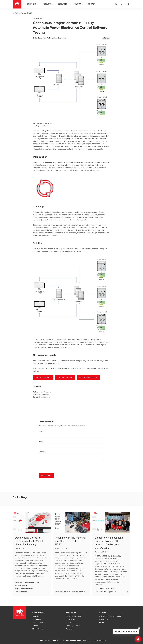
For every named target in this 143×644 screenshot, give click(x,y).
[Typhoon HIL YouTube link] (103, 623)
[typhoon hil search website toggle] (116, 4)
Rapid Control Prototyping (24, 589)
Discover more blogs (65, 378)
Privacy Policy (82, 641)
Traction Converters (79, 592)
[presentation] (54, 468)
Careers (35, 626)
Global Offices (38, 629)
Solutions (32, 4)
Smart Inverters (63, 38)
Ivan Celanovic (47, 123)
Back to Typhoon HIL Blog (23, 13)
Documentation (72, 623)
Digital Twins (37, 38)
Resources (62, 4)
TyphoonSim (112, 592)
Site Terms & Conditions (97, 641)
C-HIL (38, 583)
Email (41, 442)
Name (42, 431)
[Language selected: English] (122, 4)
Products (47, 4)
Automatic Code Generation (25, 583)
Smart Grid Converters (63, 592)
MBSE (113, 589)
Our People (36, 620)
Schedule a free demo (43, 378)
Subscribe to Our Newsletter (110, 616)
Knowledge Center (73, 626)
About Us (36, 616)
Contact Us (104, 620)
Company (77, 4)
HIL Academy (71, 620)
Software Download (73, 616)
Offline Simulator (21, 586)
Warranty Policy (72, 629)
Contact (91, 4)
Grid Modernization (50, 38)
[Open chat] (138, 639)
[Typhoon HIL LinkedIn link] (100, 623)
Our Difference (38, 623)
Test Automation (21, 592)
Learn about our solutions (88, 378)
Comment (43, 452)
